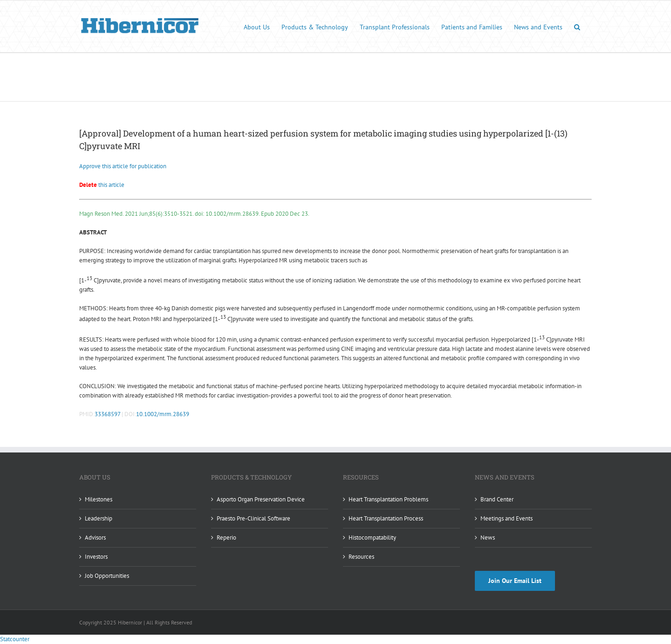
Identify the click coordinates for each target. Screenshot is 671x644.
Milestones (99, 499)
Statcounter (15, 639)
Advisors (95, 538)
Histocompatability (372, 538)
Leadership (99, 518)
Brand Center (497, 499)
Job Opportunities (107, 576)
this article (102, 185)
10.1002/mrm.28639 (163, 414)
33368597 (107, 414)
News (488, 538)
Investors (96, 557)
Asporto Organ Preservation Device (261, 499)
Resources (361, 557)
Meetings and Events (507, 518)
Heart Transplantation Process (386, 518)
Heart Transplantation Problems (388, 499)
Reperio (226, 538)
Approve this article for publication (123, 166)
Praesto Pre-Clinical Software (253, 518)
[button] (577, 26)
